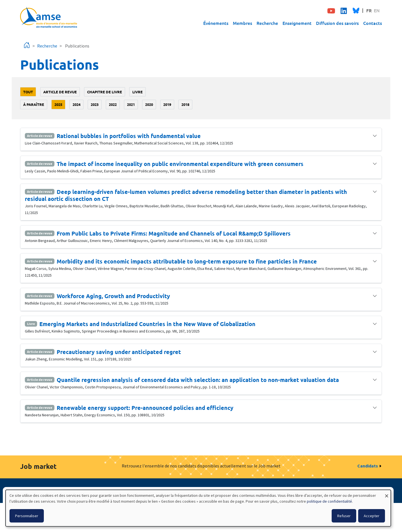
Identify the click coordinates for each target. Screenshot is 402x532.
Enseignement (297, 23)
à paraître (34, 104)
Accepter (372, 516)
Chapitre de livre (105, 92)
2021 (131, 104)
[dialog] (198, 508)
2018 (185, 104)
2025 (58, 104)
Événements (216, 23)
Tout (28, 92)
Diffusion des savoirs (337, 23)
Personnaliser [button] (27, 516)
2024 (76, 104)
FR (369, 10)
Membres (242, 23)
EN (377, 10)
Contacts (373, 23)
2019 (167, 104)
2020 (149, 104)
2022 (113, 104)
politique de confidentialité (329, 501)
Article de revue (60, 92)
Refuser (344, 516)
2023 (95, 104)
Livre (137, 92)
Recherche (267, 23)
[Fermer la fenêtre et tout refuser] (387, 493)
